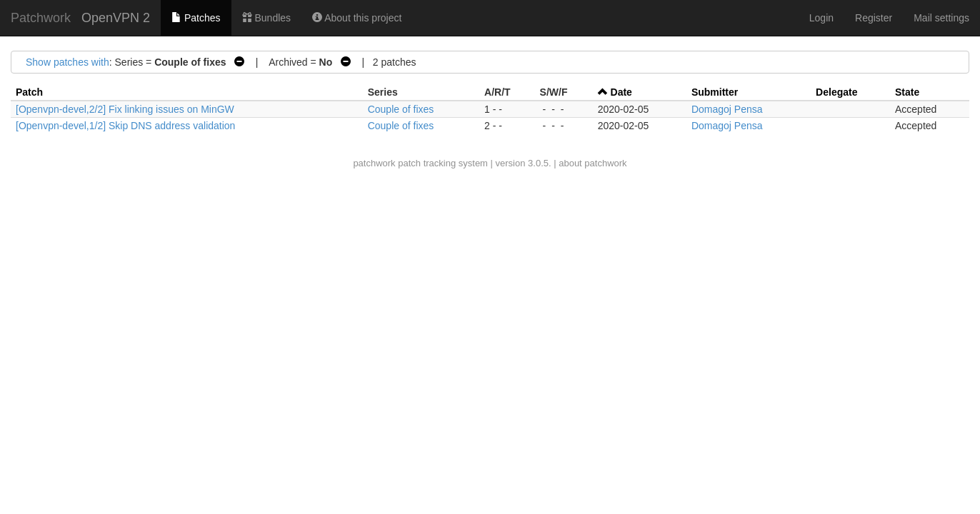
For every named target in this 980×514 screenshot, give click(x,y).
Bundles (266, 18)
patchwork (374, 163)
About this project (357, 18)
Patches (196, 18)
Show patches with (67, 62)
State (907, 92)
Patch (29, 92)
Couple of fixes (401, 109)
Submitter (715, 92)
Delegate (836, 92)
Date (621, 92)
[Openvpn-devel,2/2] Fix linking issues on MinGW (125, 109)
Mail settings (941, 18)
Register (874, 18)
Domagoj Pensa (727, 109)
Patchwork (41, 18)
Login (821, 18)
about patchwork (592, 163)
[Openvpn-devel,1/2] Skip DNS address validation (125, 126)
